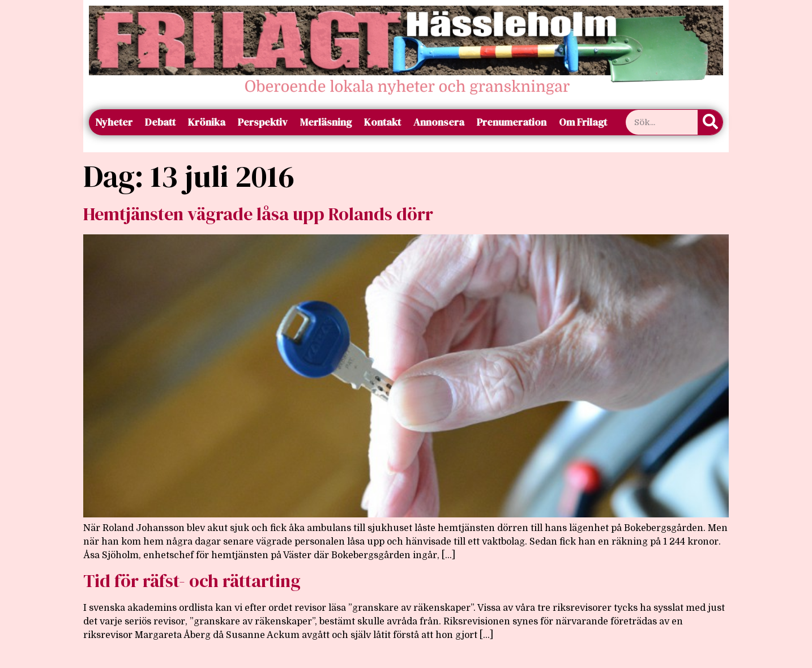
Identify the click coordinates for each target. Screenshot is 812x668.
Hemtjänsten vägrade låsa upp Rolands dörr (258, 214)
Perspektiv (263, 122)
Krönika (207, 122)
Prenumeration (512, 122)
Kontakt (383, 122)
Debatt (160, 122)
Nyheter (114, 122)
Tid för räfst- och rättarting (192, 581)
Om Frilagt (583, 122)
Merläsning (326, 122)
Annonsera (439, 122)
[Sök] (710, 122)
